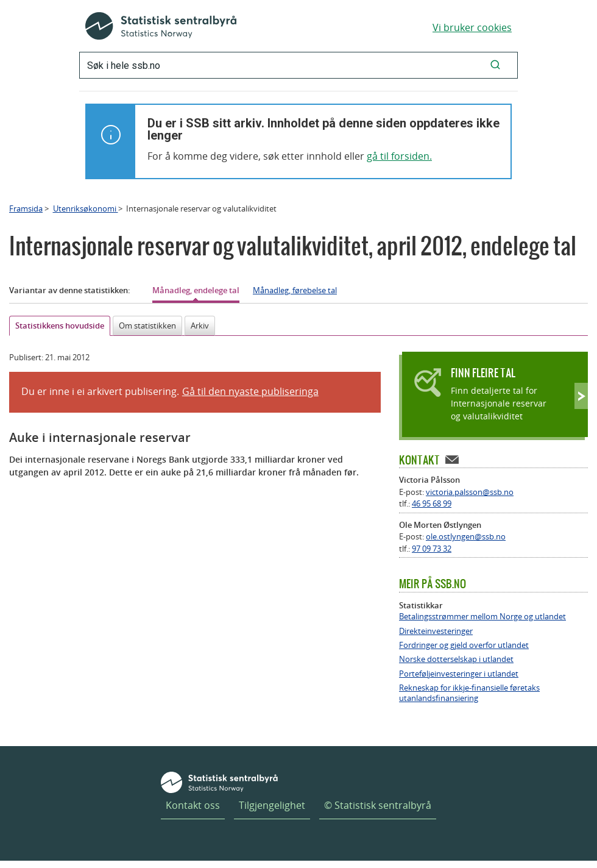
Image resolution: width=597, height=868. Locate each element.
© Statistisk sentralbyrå (378, 805)
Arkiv (200, 325)
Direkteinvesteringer (436, 631)
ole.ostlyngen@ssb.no (466, 536)
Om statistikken (147, 325)
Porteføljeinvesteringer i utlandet (459, 674)
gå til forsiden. (399, 156)
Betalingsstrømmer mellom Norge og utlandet (482, 617)
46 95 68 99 (432, 503)
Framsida (26, 208)
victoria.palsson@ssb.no (470, 492)
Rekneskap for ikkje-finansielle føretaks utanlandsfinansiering (469, 693)
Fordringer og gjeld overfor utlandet (464, 645)
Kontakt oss (193, 805)
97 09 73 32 (432, 549)
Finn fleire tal (483, 373)
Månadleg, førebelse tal (295, 290)
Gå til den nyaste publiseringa (250, 391)
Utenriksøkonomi (86, 208)
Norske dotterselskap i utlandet (456, 659)
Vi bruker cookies (472, 27)
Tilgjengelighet (272, 805)
